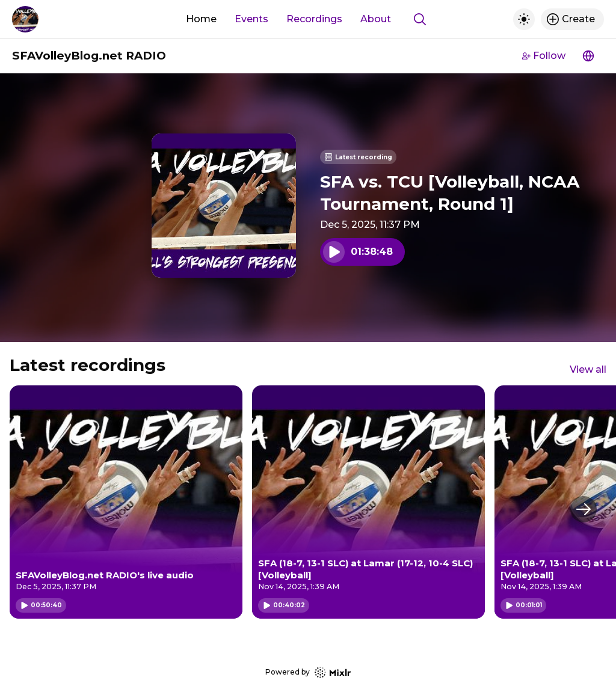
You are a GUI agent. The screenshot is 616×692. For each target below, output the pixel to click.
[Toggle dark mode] (524, 19)
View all (588, 369)
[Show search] (420, 19)
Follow (544, 56)
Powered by (308, 672)
